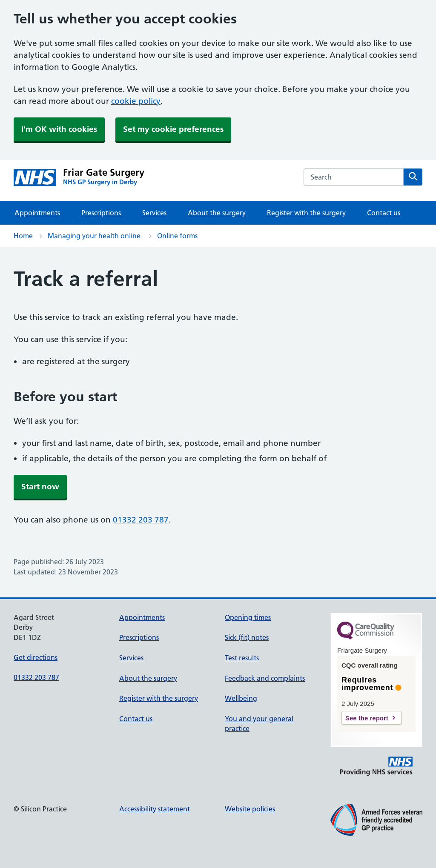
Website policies (250, 809)
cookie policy (136, 101)
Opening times (248, 617)
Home (23, 236)
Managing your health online (95, 236)
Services (154, 213)
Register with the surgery (306, 213)
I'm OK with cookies (59, 129)
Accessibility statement (155, 809)
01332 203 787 (141, 520)
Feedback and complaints (265, 678)
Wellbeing (241, 698)
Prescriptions (101, 213)
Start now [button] (40, 487)
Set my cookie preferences (173, 129)
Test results (242, 658)
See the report (367, 718)
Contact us (384, 213)
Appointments (37, 213)
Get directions (36, 657)
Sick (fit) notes (247, 637)
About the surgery (217, 213)
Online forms (177, 236)
